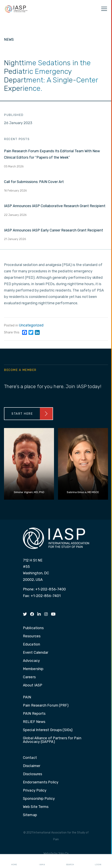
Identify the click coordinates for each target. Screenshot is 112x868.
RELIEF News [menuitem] (34, 722)
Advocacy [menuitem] (31, 661)
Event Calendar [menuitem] (36, 653)
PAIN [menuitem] (27, 697)
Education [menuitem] (31, 645)
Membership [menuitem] (33, 669)
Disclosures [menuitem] (32, 774)
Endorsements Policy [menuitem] (41, 782)
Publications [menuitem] (33, 628)
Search (70, 861)
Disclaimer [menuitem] (32, 766)
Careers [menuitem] (29, 677)
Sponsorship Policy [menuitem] (39, 799)
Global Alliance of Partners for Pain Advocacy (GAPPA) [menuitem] (52, 740)
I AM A (42, 861)
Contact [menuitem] (30, 758)
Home (14, 861)
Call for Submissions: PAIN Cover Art (34, 182)
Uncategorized (31, 325)
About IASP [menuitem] (33, 685)
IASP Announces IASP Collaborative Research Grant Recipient (55, 206)
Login (98, 861)
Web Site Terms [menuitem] (36, 807)
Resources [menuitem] (32, 636)
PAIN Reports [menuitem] (34, 714)
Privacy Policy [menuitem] (35, 791)
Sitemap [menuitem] (30, 815)
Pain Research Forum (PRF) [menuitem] (46, 706)
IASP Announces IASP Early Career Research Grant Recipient (54, 230)
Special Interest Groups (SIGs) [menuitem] (48, 730)
